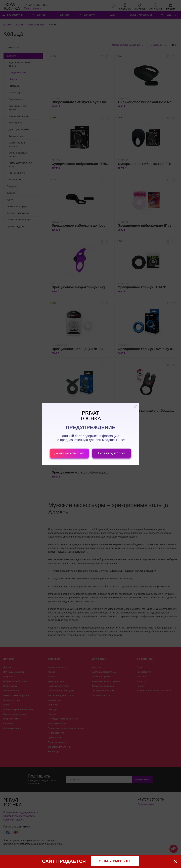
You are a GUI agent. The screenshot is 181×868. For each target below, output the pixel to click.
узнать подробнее (115, 861)
